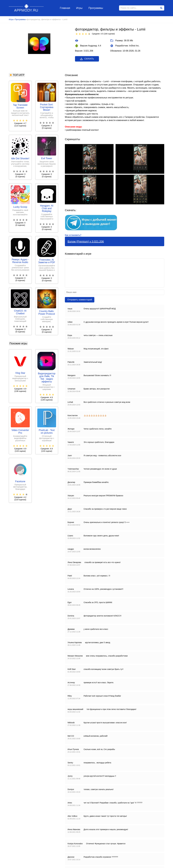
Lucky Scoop (20, 207)
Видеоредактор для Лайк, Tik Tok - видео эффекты (47, 378)
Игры (79, 8)
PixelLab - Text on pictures (47, 432)
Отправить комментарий (80, 300)
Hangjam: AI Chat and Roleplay (47, 208)
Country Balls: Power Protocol (47, 313)
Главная (65, 8)
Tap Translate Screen (20, 106)
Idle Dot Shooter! (20, 159)
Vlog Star (20, 373)
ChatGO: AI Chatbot (20, 312)
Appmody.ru (26, 8)
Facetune (20, 481)
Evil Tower (47, 158)
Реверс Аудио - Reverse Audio (20, 261)
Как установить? (73, 235)
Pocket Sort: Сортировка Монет (47, 107)
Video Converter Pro (20, 432)
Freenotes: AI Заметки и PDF (47, 261)
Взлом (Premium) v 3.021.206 (86, 241)
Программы (96, 8)
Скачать (87, 59)
